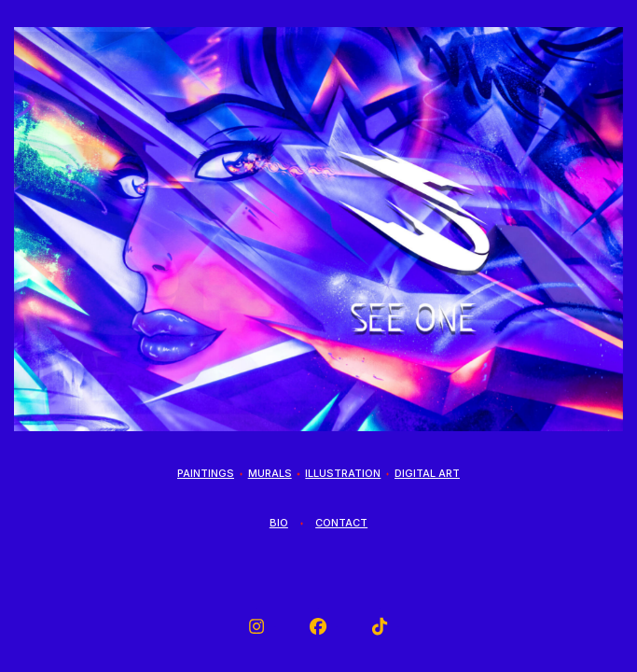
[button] (256, 626)
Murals (270, 473)
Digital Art (427, 473)
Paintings (206, 473)
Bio (279, 523)
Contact (341, 523)
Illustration (343, 473)
